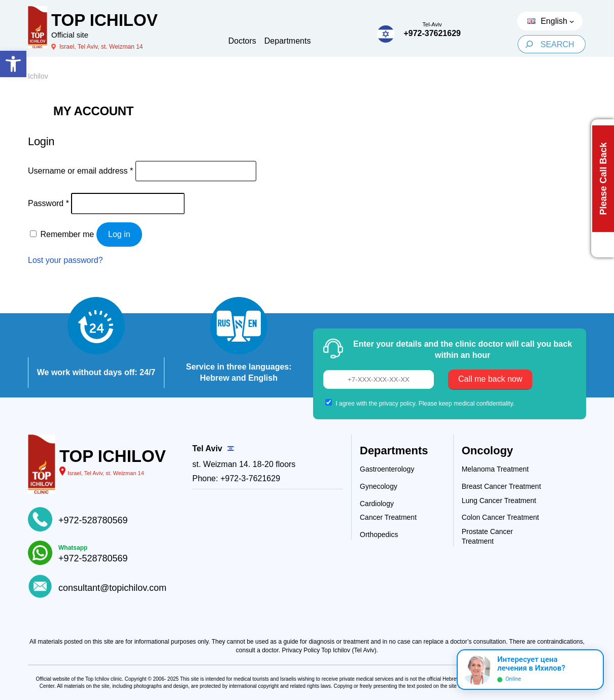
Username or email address (80, 171)
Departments (394, 451)
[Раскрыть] (592, 670)
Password (48, 203)
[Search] (529, 44)
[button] (13, 64)
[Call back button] (603, 188)
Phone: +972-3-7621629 (236, 478)
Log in (119, 234)
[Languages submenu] (572, 21)
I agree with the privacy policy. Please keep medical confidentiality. (425, 404)
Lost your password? (65, 260)
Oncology (487, 451)
